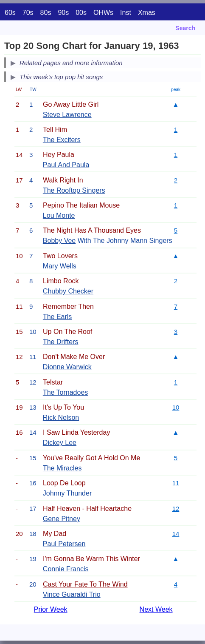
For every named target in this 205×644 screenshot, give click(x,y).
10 (176, 407)
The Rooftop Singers (74, 190)
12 (176, 509)
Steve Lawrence (67, 115)
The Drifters (61, 342)
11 (176, 483)
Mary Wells (60, 266)
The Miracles (62, 468)
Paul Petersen (64, 544)
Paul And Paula (66, 165)
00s (81, 13)
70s (28, 13)
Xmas (147, 13)
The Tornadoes (65, 392)
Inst (126, 13)
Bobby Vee (59, 241)
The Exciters (62, 140)
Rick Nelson (61, 417)
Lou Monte (59, 215)
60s (10, 13)
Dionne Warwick (67, 367)
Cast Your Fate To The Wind (85, 584)
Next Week (156, 609)
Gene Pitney (62, 519)
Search (185, 28)
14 (176, 534)
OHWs (103, 13)
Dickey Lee (60, 443)
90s (63, 13)
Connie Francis (66, 569)
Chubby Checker (68, 291)
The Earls (57, 317)
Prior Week (51, 609)
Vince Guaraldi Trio (72, 594)
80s (46, 13)
